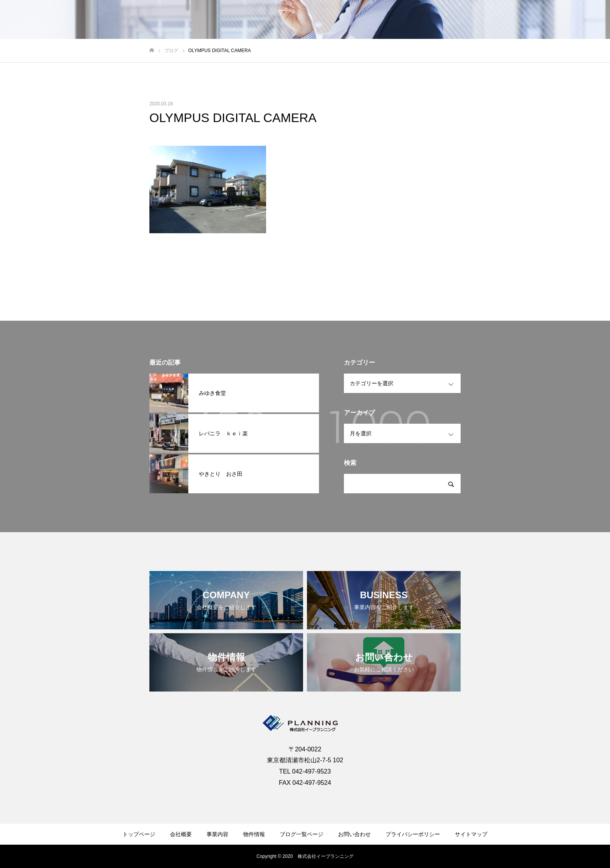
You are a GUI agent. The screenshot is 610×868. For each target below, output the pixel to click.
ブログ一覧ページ (301, 834)
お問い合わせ (579, 20)
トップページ (139, 834)
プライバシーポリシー (413, 834)
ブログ (540, 20)
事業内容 (472, 20)
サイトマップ (471, 834)
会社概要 (436, 20)
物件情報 (507, 20)
